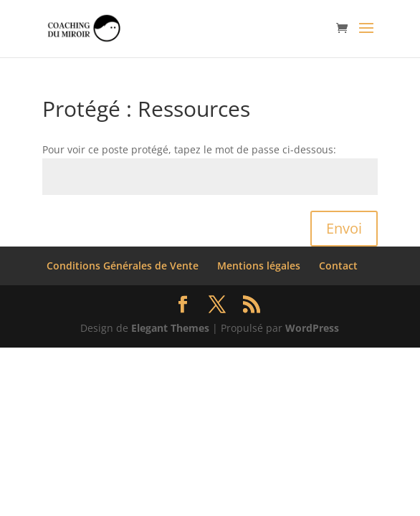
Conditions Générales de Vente (123, 266)
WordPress (312, 328)
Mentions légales (259, 266)
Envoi (344, 228)
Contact (338, 266)
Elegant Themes (170, 328)
